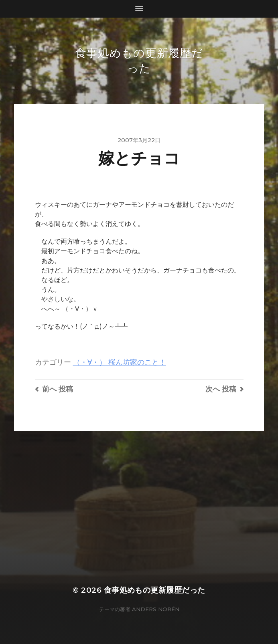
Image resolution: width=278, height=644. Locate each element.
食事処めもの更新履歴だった (155, 590)
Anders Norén (156, 609)
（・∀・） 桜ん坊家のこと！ (120, 362)
